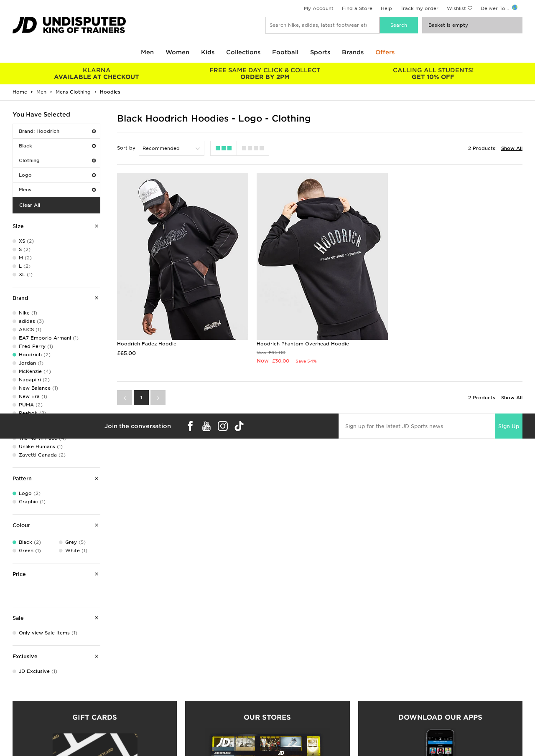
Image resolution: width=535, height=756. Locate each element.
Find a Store (357, 8)
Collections (243, 52)
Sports (320, 52)
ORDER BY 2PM (265, 74)
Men (147, 52)
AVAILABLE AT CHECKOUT (97, 74)
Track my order (419, 8)
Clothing (57, 160)
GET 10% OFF (433, 74)
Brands (353, 52)
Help (386, 8)
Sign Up (509, 424)
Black (57, 146)
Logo (57, 175)
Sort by (126, 148)
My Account (319, 8)
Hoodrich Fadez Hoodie (147, 342)
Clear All (30, 205)
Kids (208, 52)
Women (177, 52)
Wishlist (456, 8)
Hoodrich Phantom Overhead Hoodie (301, 342)
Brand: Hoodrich (57, 131)
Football (285, 52)
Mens (57, 190)
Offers (385, 52)
